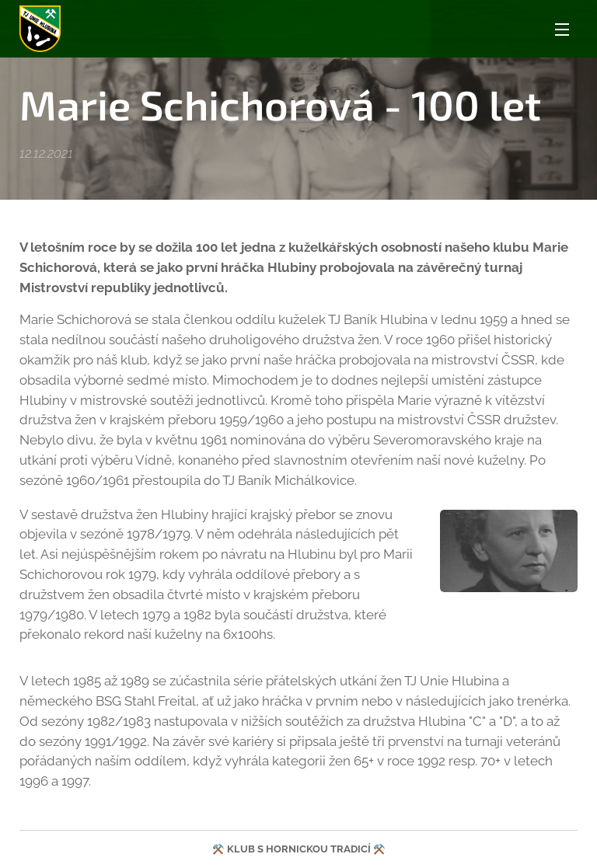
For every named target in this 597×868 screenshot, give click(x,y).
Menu (562, 30)
